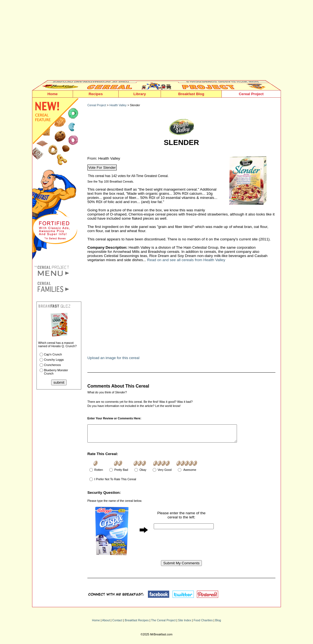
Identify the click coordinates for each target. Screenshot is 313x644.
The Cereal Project (163, 624)
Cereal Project (251, 94)
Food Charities (203, 624)
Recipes (96, 94)
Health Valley (118, 105)
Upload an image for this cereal (113, 358)
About (106, 624)
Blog (218, 624)
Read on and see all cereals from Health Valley (186, 260)
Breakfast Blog (191, 94)
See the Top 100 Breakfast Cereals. (111, 181)
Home (52, 94)
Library (139, 94)
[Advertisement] (156, 41)
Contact (117, 624)
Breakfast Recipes (137, 624)
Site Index (185, 624)
